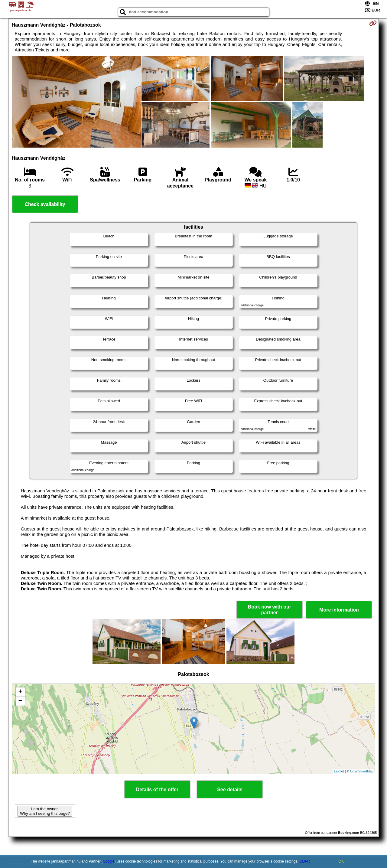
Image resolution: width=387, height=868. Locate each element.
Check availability (45, 204)
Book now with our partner (270, 610)
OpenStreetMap (362, 771)
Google (109, 861)
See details (230, 790)
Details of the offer (157, 790)
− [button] (20, 701)
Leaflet (339, 771)
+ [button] (20, 692)
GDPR (305, 861)
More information (339, 610)
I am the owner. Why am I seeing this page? (45, 811)
